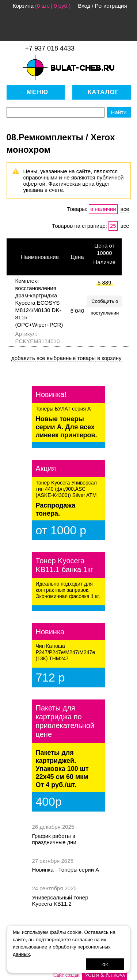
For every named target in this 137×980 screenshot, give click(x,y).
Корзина (23, 6)
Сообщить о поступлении (105, 303)
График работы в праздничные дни (54, 839)
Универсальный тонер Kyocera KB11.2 (60, 901)
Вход (84, 6)
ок (105, 964)
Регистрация (111, 6)
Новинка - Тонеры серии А (66, 870)
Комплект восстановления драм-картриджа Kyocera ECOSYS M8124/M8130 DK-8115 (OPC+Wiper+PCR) (39, 303)
